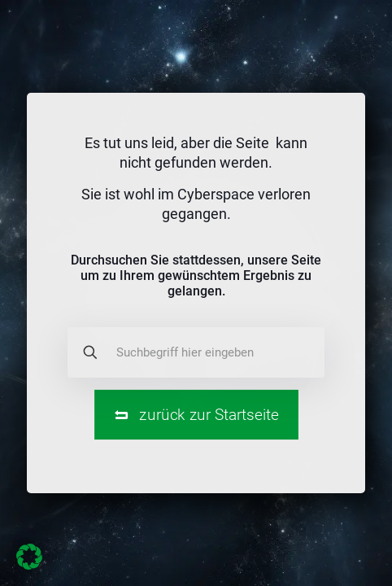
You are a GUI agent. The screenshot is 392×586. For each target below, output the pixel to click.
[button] (29, 557)
